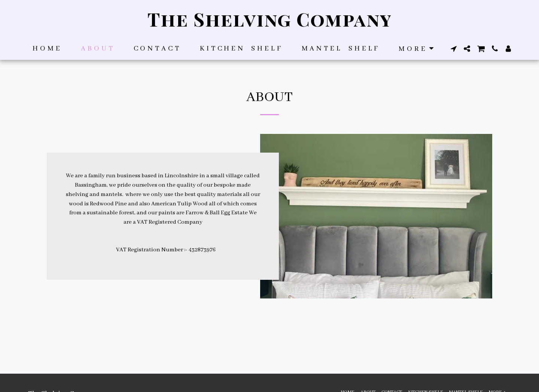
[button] (454, 49)
